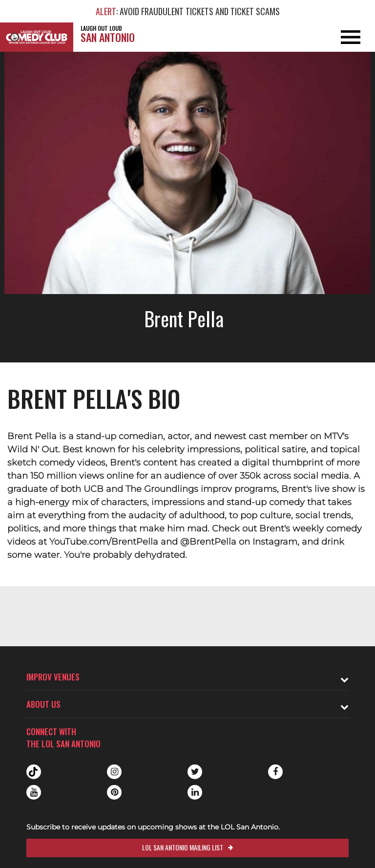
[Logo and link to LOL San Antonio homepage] (37, 37)
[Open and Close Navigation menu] (337, 37)
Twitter (195, 772)
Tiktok (34, 772)
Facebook (275, 772)
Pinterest (114, 792)
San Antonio (108, 34)
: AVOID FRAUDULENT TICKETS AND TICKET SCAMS (188, 11)
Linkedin (195, 792)
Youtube (34, 792)
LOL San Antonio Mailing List (183, 847)
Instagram (114, 772)
